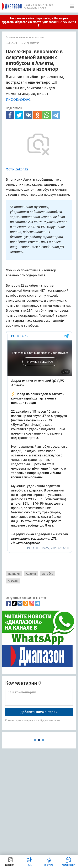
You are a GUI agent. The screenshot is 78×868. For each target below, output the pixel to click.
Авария (31, 574)
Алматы (13, 581)
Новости (24, 38)
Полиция (14, 574)
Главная (11, 38)
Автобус (48, 574)
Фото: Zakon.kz (17, 169)
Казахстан (38, 38)
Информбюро (18, 99)
